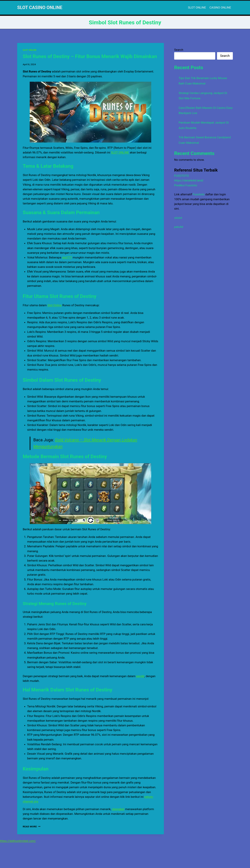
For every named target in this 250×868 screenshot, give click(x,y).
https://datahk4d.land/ (189, 180)
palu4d (179, 227)
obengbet (118, 809)
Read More (32, 826)
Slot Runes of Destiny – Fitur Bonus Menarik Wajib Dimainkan (90, 56)
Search (179, 50)
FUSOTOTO (182, 176)
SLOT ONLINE (197, 7)
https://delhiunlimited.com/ (18, 841)
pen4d (140, 676)
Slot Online (54, 305)
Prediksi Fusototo (186, 185)
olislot (178, 218)
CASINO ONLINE (220, 7)
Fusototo (199, 194)
